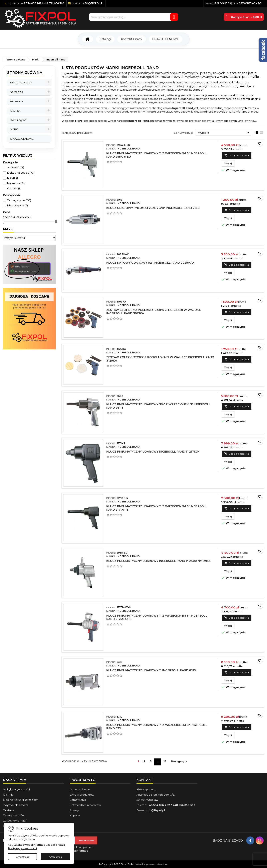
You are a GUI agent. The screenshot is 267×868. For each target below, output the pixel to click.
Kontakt (145, 780)
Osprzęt (15, 111)
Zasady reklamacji (15, 821)
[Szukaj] (133, 17)
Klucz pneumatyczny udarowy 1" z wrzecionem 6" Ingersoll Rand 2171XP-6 (157, 508)
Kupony (75, 815)
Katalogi (105, 39)
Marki (8, 229)
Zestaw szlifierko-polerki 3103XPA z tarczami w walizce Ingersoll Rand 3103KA (154, 312)
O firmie (8, 795)
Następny (179, 762)
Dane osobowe (80, 789)
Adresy (74, 810)
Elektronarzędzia (21, 82)
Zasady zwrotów (14, 815)
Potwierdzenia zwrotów (85, 805)
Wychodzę (23, 857)
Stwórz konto (250, 3)
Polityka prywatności (16, 789)
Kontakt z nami (132, 39)
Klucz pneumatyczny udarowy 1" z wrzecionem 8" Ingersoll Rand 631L (157, 727)
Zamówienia (78, 800)
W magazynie (19, 200)
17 (165, 761)
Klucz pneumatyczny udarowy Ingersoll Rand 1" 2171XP (153, 452)
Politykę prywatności (22, 848)
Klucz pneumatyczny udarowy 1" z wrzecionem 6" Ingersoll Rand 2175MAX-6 (157, 617)
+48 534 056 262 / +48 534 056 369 (42, 3)
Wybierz (224, 133)
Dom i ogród (18, 120)
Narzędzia (16, 92)
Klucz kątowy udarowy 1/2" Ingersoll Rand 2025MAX (150, 263)
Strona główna (25, 73)
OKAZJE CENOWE (166, 39)
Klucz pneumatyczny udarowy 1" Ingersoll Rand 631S (151, 670)
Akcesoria (16, 101)
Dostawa (9, 810)
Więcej (229, 163)
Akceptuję (55, 857)
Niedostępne (17, 205)
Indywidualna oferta (16, 805)
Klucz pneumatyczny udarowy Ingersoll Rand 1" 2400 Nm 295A (158, 561)
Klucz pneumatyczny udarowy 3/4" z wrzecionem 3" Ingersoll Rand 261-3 (158, 406)
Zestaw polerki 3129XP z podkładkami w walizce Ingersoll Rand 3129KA (160, 359)
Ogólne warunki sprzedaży (20, 800)
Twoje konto (83, 780)
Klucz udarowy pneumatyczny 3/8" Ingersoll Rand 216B (153, 208)
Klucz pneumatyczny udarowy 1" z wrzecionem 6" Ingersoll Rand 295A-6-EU (157, 155)
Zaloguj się (223, 3)
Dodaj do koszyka (237, 155)
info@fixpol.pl (93, 3)
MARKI (14, 129)
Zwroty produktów (82, 795)
